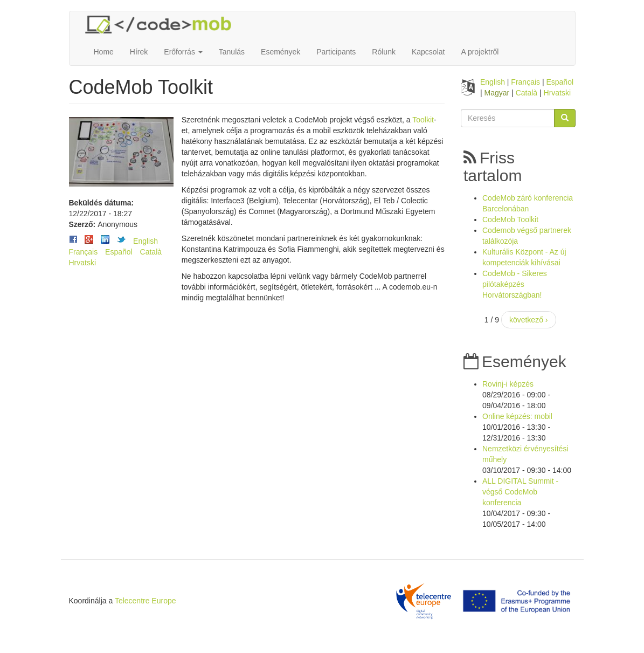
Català (151, 252)
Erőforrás (183, 52)
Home (104, 52)
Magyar (497, 93)
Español (119, 252)
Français (84, 252)
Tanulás (232, 52)
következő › (529, 320)
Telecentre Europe (146, 601)
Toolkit (423, 120)
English (146, 241)
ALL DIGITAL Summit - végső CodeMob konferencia (520, 492)
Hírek (139, 52)
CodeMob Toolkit (510, 219)
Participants (336, 52)
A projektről (480, 52)
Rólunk (384, 52)
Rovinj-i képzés (508, 384)
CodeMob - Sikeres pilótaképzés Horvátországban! (515, 284)
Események (281, 52)
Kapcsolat (428, 52)
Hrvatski (83, 263)
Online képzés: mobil (517, 416)
